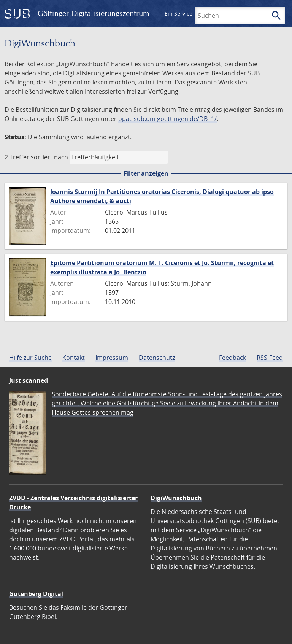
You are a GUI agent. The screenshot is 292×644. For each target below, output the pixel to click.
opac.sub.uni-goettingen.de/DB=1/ (167, 119)
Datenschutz (157, 358)
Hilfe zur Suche (30, 358)
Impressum (112, 358)
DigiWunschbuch (176, 498)
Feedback (232, 358)
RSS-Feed (270, 358)
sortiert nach (49, 157)
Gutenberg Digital (36, 594)
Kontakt (74, 358)
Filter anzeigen (146, 173)
